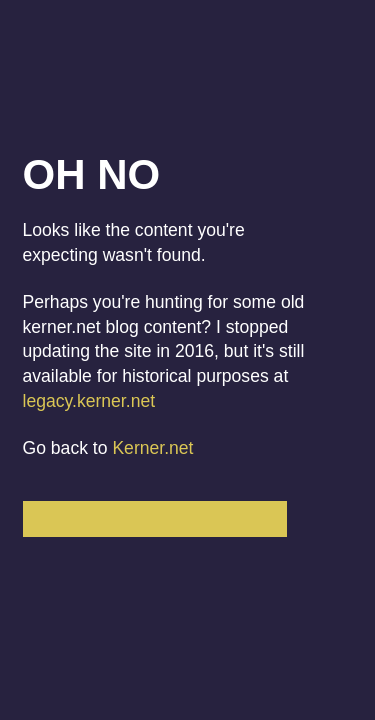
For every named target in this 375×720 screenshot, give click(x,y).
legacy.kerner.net (89, 401)
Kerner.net (152, 448)
